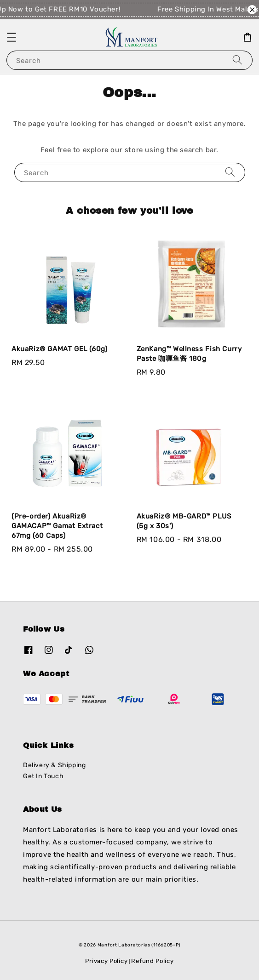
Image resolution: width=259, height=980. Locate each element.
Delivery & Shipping (54, 765)
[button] (12, 37)
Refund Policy (152, 961)
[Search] (237, 60)
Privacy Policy (106, 961)
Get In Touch (43, 776)
